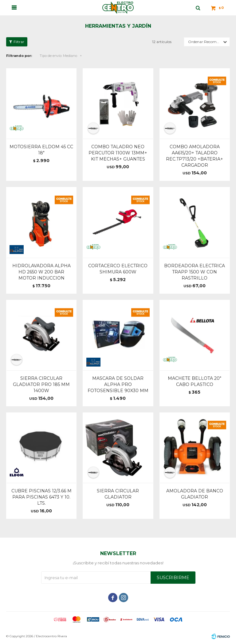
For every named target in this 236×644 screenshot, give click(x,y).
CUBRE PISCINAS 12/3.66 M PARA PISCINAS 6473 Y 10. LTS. (41, 497)
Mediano (58, 56)
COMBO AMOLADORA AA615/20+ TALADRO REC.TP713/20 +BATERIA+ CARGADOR (195, 156)
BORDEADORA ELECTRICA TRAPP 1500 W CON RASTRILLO (195, 272)
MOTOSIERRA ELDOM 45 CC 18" (41, 150)
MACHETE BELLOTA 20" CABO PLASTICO (195, 381)
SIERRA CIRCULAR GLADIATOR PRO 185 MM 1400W (41, 384)
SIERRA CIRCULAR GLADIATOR (118, 494)
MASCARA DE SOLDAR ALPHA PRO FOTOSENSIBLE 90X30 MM (118, 384)
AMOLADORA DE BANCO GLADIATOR (195, 494)
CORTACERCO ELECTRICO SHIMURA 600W (118, 269)
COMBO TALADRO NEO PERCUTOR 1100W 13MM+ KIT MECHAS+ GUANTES (118, 153)
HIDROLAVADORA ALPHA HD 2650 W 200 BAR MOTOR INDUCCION (41, 272)
